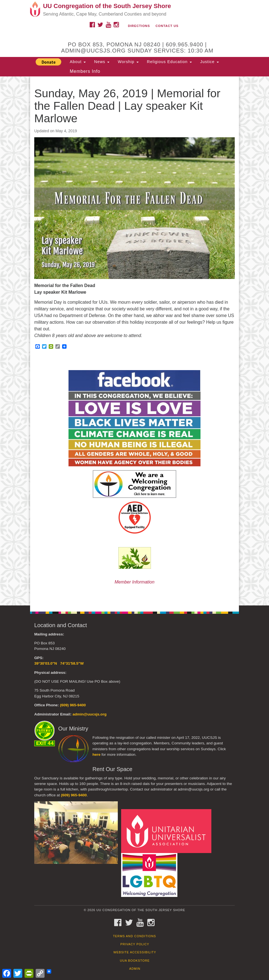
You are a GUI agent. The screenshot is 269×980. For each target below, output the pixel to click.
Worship (128, 62)
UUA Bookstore (135, 961)
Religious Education (169, 62)
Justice (210, 62)
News (102, 62)
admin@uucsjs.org (89, 714)
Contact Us (167, 26)
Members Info (85, 71)
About (78, 62)
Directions (139, 26)
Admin (135, 969)
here (96, 755)
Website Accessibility (135, 952)
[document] (134, 341)
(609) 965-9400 (73, 705)
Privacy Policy (135, 944)
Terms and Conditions (135, 936)
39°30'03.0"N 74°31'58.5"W (59, 663)
